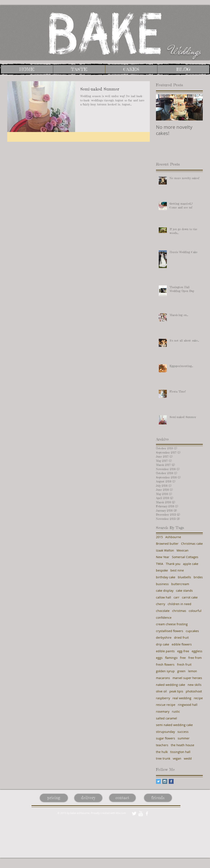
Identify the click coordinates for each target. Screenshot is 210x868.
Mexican (183, 550)
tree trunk (163, 758)
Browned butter (167, 544)
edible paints (165, 651)
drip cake (163, 644)
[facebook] (147, 813)
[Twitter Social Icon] (158, 781)
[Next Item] (196, 107)
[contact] (122, 798)
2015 (159, 537)
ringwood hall (188, 705)
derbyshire (164, 638)
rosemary (163, 711)
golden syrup (165, 671)
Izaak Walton (165, 550)
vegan (177, 758)
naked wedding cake (171, 685)
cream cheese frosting (172, 624)
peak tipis (176, 691)
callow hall (164, 597)
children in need (179, 604)
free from (195, 658)
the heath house (183, 745)
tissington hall (180, 752)
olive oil (161, 691)
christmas (179, 611)
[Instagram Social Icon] (165, 781)
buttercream (180, 584)
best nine (177, 570)
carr (176, 597)
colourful (195, 611)
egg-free (183, 651)
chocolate (163, 611)
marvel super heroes (187, 678)
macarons (163, 678)
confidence (164, 618)
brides (198, 577)
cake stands (184, 591)
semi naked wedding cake (174, 725)
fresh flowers (165, 664)
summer (184, 738)
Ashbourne (173, 537)
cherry (161, 604)
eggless (197, 651)
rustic (176, 711)
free (183, 658)
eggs (159, 658)
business (162, 584)
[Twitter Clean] (134, 813)
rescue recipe (166, 705)
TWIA (160, 564)
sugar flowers (166, 738)
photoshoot (194, 691)
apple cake (191, 564)
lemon (193, 671)
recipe (198, 698)
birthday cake (166, 577)
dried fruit (181, 638)
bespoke (162, 570)
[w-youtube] (141, 813)
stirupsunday (165, 732)
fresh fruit (184, 664)
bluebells (184, 577)
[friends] (158, 798)
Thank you (173, 564)
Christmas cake (192, 544)
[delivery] (88, 798)
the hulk (162, 752)
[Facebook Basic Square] (171, 781)
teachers (162, 745)
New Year (163, 557)
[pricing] (54, 798)
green (181, 671)
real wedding (182, 698)
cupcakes (192, 631)
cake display (165, 591)
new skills (195, 685)
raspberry (163, 698)
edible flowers (182, 644)
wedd (188, 758)
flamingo (171, 658)
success (183, 732)
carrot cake (190, 597)
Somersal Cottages (185, 557)
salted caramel (166, 718)
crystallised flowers (170, 631)
